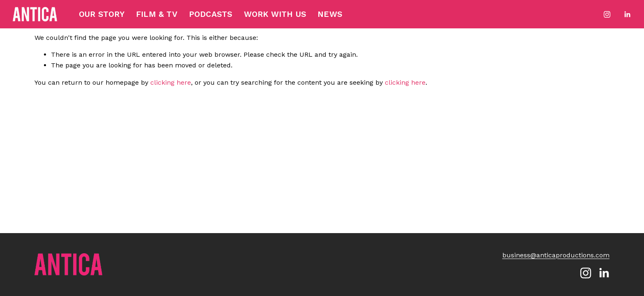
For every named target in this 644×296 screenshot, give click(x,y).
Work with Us (275, 14)
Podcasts (211, 14)
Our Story (102, 14)
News (330, 14)
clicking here (171, 82)
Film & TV (157, 14)
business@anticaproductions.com (556, 255)
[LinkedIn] (627, 14)
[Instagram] (607, 14)
